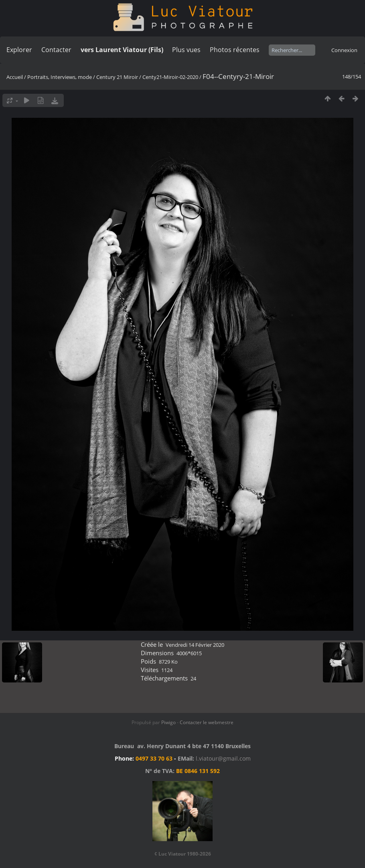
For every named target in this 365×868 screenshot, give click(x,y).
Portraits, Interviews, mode (60, 77)
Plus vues (186, 50)
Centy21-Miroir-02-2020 (170, 77)
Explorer (19, 50)
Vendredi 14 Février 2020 (195, 645)
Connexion (344, 50)
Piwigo (168, 722)
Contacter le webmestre (207, 722)
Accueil (15, 77)
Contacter (56, 50)
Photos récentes (235, 50)
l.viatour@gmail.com (223, 758)
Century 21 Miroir (118, 77)
